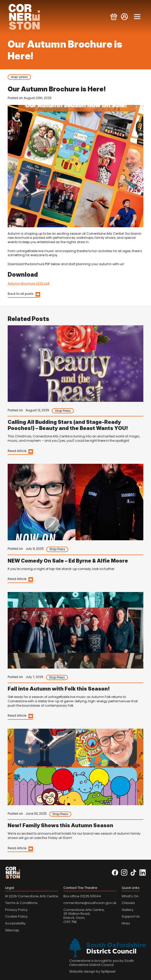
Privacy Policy (16, 910)
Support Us (131, 916)
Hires (126, 923)
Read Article (17, 451)
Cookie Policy (16, 916)
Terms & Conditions (21, 903)
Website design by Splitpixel (92, 971)
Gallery (127, 910)
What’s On (130, 896)
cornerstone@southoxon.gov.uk (90, 903)
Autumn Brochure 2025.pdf (29, 283)
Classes (128, 903)
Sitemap (12, 930)
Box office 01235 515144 (82, 896)
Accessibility (15, 923)
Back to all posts (21, 294)
